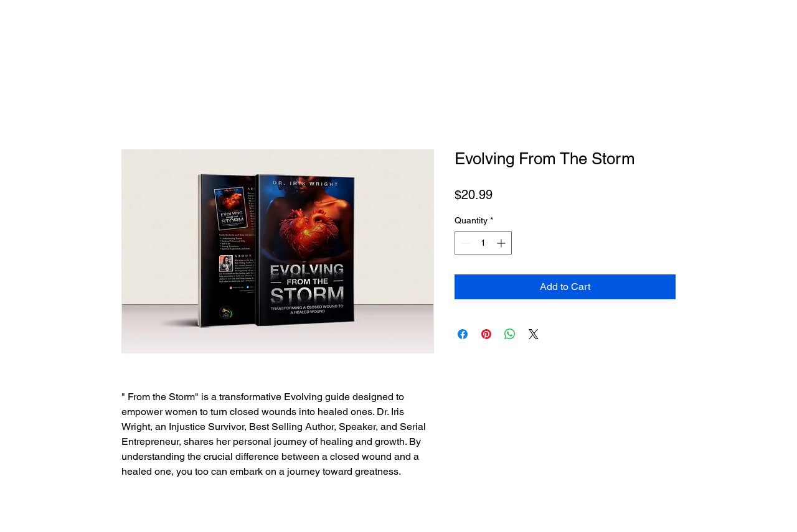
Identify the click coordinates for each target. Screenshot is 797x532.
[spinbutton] (483, 243)
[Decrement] (464, 243)
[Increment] (502, 243)
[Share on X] (534, 334)
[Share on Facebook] (463, 334)
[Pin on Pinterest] (486, 334)
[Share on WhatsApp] (510, 334)
